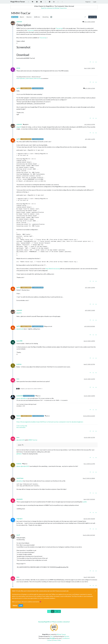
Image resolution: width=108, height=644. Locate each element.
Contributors (66, 638)
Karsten (67, 636)
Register (15, 605)
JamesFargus (20, 478)
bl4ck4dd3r (20, 499)
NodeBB (52, 638)
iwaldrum (19, 364)
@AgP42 (26, 124)
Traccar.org (59, 28)
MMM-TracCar (33, 440)
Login (21, 605)
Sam (51, 636)
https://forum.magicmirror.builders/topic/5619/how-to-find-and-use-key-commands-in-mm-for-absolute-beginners (50, 422)
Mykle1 (18, 416)
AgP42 (18, 88)
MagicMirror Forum (18, 2)
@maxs (38, 396)
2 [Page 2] (55, 611)
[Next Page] (59, 611)
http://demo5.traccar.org (53, 269)
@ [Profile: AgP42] (19, 313)
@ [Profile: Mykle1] (19, 454)
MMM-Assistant (37, 78)
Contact (50, 640)
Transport (15, 17)
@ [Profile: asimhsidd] (20, 329)
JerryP (18, 535)
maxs (18, 379)
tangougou (19, 519)
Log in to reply (93, 17)
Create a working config (22, 426)
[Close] (95, 591)
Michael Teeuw (61, 634)
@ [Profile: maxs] (19, 398)
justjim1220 (20, 396)
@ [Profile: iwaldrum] (24, 398)
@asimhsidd (48, 326)
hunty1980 (19, 341)
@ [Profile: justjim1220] (20, 440)
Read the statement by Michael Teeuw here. (54, 8)
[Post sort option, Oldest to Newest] (85, 17)
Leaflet (85, 502)
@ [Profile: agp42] (19, 127)
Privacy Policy (57, 640)
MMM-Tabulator (30, 78)
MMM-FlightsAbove (21, 78)
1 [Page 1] (53, 611)
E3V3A (18, 68)
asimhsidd (19, 22)
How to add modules (21, 427)
